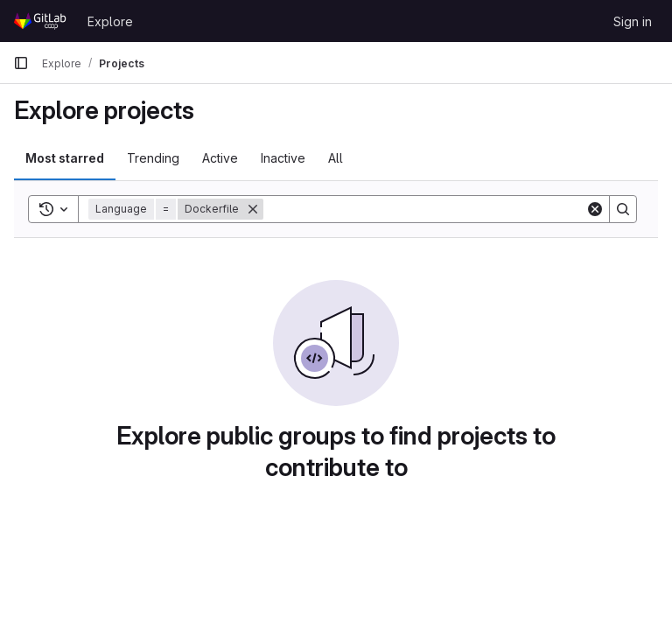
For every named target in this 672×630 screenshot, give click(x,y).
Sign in (633, 21)
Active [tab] (220, 158)
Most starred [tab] (65, 158)
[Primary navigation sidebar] (21, 63)
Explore (110, 21)
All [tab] (336, 158)
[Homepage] (42, 21)
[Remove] (253, 209)
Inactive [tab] (283, 158)
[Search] (424, 209)
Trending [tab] (153, 158)
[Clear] (595, 209)
